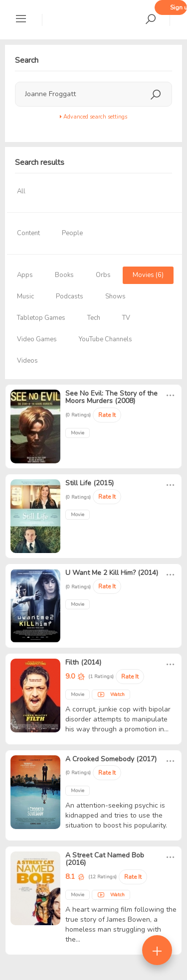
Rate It (107, 415)
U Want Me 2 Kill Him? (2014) (112, 573)
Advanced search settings (93, 117)
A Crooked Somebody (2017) (111, 759)
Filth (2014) (83, 662)
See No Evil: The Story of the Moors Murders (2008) (111, 397)
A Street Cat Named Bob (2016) (105, 859)
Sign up (179, 7)
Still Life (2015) (90, 483)
